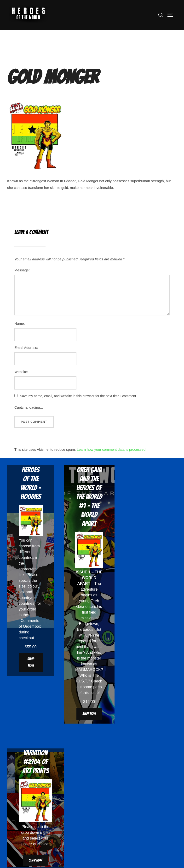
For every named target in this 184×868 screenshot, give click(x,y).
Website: (21, 372)
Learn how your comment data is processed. (112, 450)
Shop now (31, 662)
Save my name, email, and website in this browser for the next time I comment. (78, 396)
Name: (20, 324)
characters (28, 569)
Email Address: (26, 348)
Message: (22, 270)
